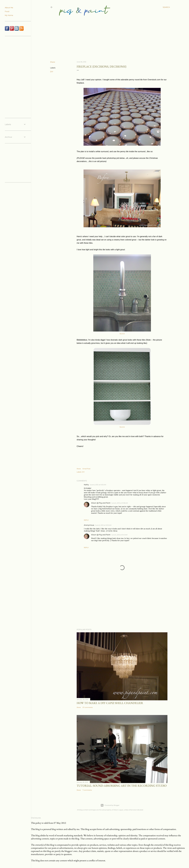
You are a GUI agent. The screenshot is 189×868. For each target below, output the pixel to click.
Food (7, 11)
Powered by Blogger (110, 805)
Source (122, 334)
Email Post (86, 469)
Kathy (86, 485)
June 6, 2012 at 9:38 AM (120, 503)
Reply (86, 520)
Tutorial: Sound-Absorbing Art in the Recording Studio (122, 786)
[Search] (166, 7)
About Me (9, 8)
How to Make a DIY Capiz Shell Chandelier (110, 703)
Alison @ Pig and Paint (101, 503)
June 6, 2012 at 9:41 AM (119, 535)
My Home (9, 15)
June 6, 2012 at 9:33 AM (98, 485)
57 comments (88, 707)
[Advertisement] (108, 35)
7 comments (87, 790)
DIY (52, 72)
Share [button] (53, 62)
